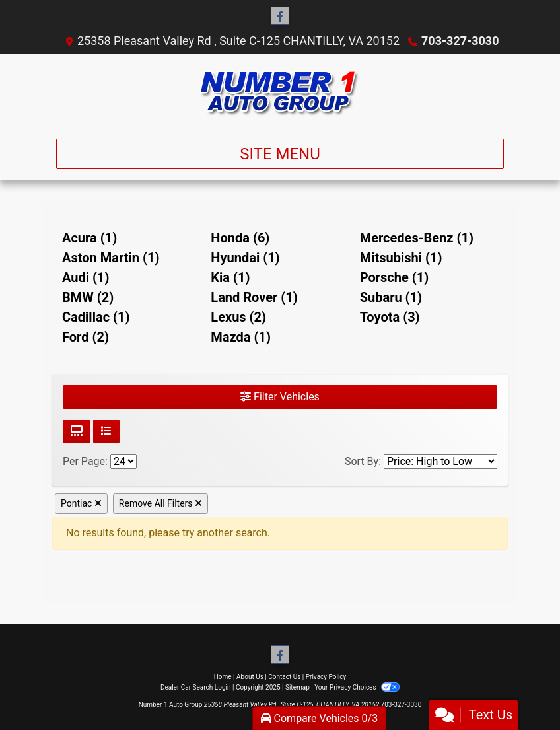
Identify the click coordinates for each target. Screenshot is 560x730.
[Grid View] (77, 431)
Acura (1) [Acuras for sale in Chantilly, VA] (89, 238)
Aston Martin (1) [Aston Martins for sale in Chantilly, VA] (111, 258)
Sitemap (297, 687)
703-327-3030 (460, 41)
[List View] (106, 431)
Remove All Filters (160, 503)
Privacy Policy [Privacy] (326, 677)
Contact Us (284, 677)
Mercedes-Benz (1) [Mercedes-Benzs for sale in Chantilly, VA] (417, 238)
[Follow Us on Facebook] (280, 17)
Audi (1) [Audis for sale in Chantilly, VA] (86, 277)
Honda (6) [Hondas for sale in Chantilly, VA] (240, 238)
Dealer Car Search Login (196, 687)
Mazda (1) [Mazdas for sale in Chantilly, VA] (241, 337)
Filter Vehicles (280, 397)
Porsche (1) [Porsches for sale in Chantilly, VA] (395, 277)
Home (223, 677)
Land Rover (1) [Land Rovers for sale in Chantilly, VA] (254, 297)
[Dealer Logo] (280, 91)
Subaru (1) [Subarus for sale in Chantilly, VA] (391, 297)
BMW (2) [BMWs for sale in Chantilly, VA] (88, 297)
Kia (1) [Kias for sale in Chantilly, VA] (230, 277)
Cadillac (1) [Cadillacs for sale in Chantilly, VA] (96, 317)
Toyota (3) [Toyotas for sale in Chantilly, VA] (390, 317)
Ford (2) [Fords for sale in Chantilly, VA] (86, 337)
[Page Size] (123, 461)
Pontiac (81, 503)
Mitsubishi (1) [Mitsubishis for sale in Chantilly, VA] (401, 258)
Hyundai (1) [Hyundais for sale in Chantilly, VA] (245, 258)
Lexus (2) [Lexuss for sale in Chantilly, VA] (238, 317)
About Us (250, 677)
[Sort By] (440, 461)
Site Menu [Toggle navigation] (280, 154)
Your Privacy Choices (357, 687)
